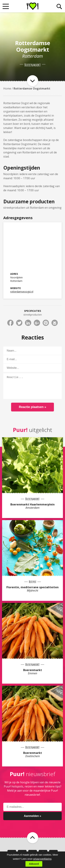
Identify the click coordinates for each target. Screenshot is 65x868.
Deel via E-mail (55, 323)
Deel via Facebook (10, 323)
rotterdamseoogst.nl (22, 292)
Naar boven (33, 838)
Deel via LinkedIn (28, 323)
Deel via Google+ (37, 323)
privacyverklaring (42, 859)
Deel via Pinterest (46, 323)
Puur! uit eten (32, 6)
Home (7, 88)
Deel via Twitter (19, 323)
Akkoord (34, 864)
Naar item (33, 81)
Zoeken (59, 7)
